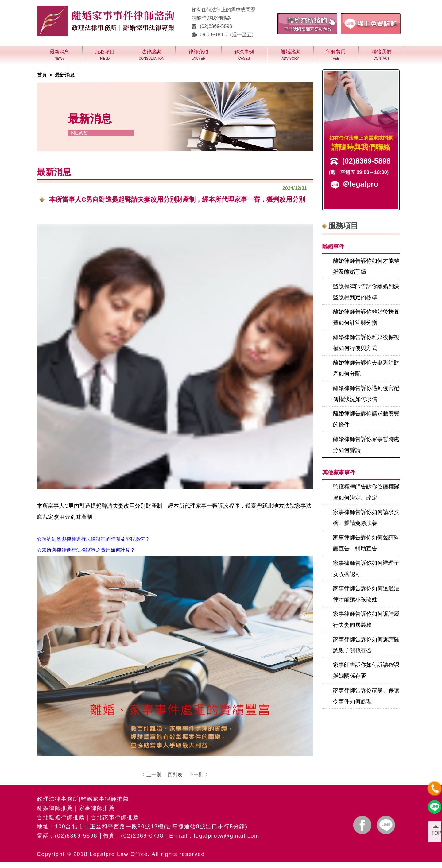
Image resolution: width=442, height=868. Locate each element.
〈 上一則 (150, 775)
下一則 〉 (199, 775)
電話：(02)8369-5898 (67, 836)
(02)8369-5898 (212, 26)
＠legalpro (360, 184)
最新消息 (65, 75)
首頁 (42, 75)
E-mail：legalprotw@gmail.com (214, 836)
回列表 (175, 775)
